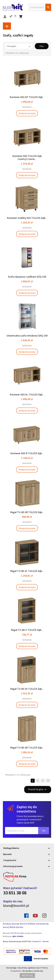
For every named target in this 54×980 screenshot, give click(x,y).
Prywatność (36, 941)
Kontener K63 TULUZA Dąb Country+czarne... (27, 158)
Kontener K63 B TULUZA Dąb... (27, 453)
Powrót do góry (38, 790)
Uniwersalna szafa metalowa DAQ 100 (27, 336)
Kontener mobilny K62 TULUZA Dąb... (27, 218)
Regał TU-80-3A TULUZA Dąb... (27, 689)
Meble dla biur (16, 927)
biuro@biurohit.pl (16, 906)
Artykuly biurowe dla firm (15, 924)
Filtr (42, 46)
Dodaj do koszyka (27, 113)
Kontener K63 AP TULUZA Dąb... (27, 97)
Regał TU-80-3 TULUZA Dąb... (27, 630)
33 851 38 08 (15, 893)
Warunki (46, 941)
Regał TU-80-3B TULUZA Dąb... (27, 748)
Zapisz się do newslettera (27, 809)
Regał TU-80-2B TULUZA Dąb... (27, 512)
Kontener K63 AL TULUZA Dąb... (27, 394)
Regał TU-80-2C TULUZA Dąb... (27, 571)
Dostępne (19, 47)
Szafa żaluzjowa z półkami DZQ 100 (27, 277)
